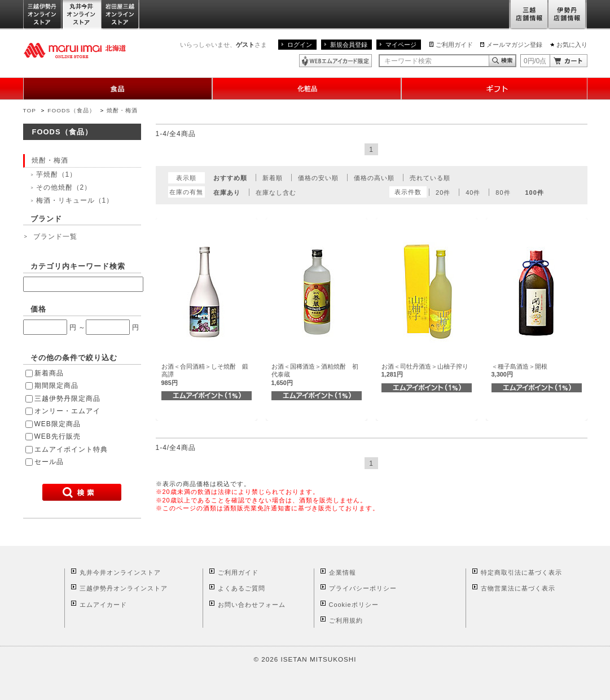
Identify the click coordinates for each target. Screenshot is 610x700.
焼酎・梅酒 (122, 110)
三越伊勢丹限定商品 (67, 399)
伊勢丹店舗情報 (568, 15)
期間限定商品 (56, 386)
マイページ (401, 45)
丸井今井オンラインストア (82, 15)
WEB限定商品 (58, 424)
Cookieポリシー (354, 605)
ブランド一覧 (55, 237)
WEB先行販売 (58, 436)
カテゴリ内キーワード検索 (78, 266)
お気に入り (572, 45)
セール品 (49, 462)
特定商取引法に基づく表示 (521, 572)
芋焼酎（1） (57, 174)
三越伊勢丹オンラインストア (43, 15)
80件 (503, 193)
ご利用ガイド (454, 45)
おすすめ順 (230, 178)
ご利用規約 (346, 620)
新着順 (273, 178)
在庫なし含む (276, 193)
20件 (443, 193)
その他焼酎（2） (64, 187)
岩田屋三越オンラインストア (120, 15)
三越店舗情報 (528, 15)
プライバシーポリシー (363, 588)
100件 (534, 193)
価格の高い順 (374, 178)
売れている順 (430, 178)
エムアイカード (103, 605)
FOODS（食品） (71, 110)
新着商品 (49, 373)
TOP (30, 110)
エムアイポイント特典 (71, 449)
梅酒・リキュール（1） (75, 200)
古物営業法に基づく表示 (518, 588)
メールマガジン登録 (514, 45)
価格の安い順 (318, 178)
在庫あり (227, 193)
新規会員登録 (349, 45)
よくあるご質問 (242, 588)
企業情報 (343, 572)
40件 (473, 193)
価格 (38, 309)
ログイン (300, 45)
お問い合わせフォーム (252, 605)
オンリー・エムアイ (67, 411)
